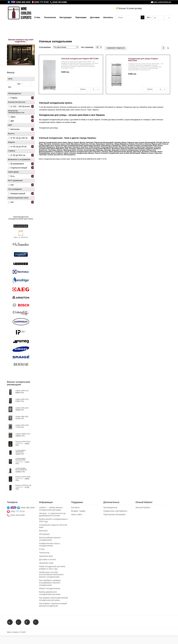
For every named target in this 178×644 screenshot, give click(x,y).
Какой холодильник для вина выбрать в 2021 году (52, 568)
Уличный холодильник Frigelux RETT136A (80, 59)
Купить (83, 89)
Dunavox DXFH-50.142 (23, 485)
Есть (13, 176)
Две (12, 121)
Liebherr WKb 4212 (22, 391)
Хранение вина (46, 556)
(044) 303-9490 (58, 2)
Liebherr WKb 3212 (22, 399)
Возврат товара (78, 511)
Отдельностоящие (19, 168)
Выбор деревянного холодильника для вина (50, 593)
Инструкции (44, 534)
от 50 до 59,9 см (18, 155)
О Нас (42, 549)
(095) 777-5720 (40, 2)
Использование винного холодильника (50, 539)
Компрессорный (18, 193)
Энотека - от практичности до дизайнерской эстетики (52, 515)
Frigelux (14, 98)
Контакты (75, 507)
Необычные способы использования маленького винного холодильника (51, 575)
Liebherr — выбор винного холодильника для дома (51, 509)
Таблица (168, 48)
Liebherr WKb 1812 (22, 408)
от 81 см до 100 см (19, 138)
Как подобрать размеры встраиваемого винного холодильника (50, 583)
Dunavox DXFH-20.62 (23, 442)
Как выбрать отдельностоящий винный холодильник (53, 605)
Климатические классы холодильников (49, 545)
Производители (110, 507)
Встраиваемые (17, 164)
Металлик (15, 129)
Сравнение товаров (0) (116, 48)
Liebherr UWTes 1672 (23, 434)
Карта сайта (77, 514)
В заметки (93, 89)
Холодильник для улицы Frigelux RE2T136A (143, 60)
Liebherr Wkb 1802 (22, 417)
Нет (12, 185)
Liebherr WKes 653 (22, 425)
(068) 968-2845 (23, 2)
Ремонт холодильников (50, 588)
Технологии (44, 553)
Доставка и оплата (47, 559)
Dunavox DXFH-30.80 (23, 477)
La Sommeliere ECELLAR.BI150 (21, 469)
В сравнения (98, 89)
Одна (13, 117)
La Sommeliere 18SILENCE (21, 451)
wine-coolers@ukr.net (162, 2)
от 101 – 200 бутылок (20, 106)
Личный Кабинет (143, 507)
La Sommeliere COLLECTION (21, 459)
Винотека (43, 531)
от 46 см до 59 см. (19, 147)
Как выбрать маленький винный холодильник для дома (53, 599)
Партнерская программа (114, 514)
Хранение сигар (46, 563)
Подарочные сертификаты (115, 511)
